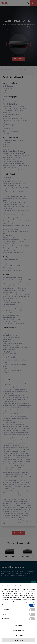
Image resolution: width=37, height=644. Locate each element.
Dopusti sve (19, 625)
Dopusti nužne (18, 635)
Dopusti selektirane (18, 630)
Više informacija (18, 640)
